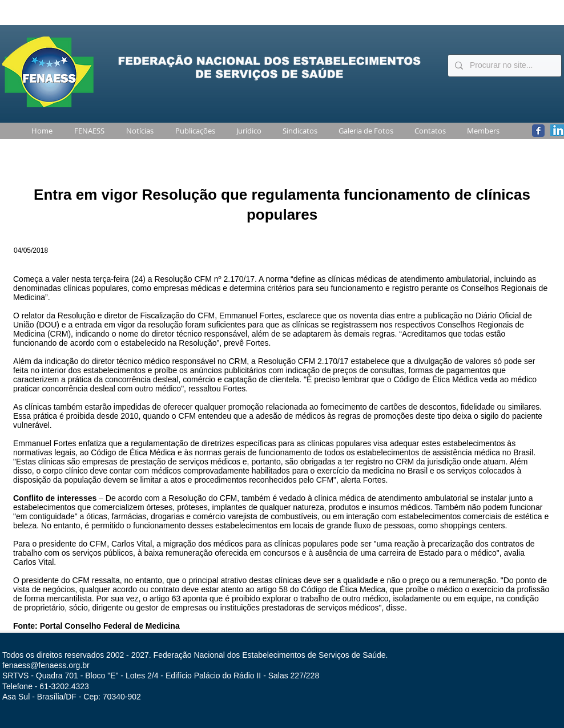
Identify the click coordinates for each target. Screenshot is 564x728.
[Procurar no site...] (503, 66)
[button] (87, 131)
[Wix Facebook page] (538, 131)
